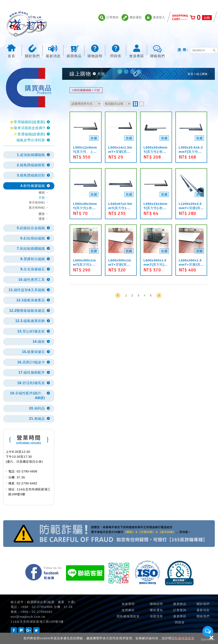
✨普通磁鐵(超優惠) (29, 134)
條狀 (42, 192)
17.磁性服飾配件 (32, 372)
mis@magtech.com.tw (28, 617)
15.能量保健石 (33, 352)
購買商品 (74, 51)
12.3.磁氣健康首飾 (30, 321)
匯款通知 (132, 17)
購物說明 (95, 51)
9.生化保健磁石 (33, 269)
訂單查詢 (108, 17)
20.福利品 (37, 408)
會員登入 (155, 17)
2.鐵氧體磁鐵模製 (31, 165)
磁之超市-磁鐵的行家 (27, 24)
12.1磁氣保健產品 (31, 300)
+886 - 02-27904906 (37, 607)
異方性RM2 (37, 208)
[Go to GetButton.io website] (208, 640)
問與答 (116, 51)
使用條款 (128, 610)
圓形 (42, 214)
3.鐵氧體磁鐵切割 (31, 175)
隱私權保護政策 (183, 638)
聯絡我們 (158, 51)
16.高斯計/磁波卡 (31, 362)
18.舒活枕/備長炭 (31, 383)
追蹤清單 (156, 616)
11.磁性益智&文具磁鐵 (27, 290)
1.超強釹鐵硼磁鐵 (31, 155)
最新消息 (53, 51)
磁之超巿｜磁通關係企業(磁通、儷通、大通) (43, 602)
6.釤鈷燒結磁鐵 (33, 238)
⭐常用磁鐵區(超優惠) (27, 122)
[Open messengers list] (208, 631)
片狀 (42, 198)
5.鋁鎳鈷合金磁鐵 (31, 228)
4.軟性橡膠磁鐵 (33, 186)
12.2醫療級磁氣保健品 (27, 311)
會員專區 (137, 51)
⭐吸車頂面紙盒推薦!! (27, 128)
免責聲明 (128, 604)
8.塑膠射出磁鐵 (33, 259)
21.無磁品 (37, 419)
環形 (42, 219)
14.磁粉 (39, 342)
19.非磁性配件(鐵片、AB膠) (27, 396)
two (135, 104)
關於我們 (32, 51)
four (142, 104)
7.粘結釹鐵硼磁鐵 (31, 248)
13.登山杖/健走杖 (31, 331)
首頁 (11, 51)
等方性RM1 (37, 203)
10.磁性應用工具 (32, 280)
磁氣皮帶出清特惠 (31, 140)
